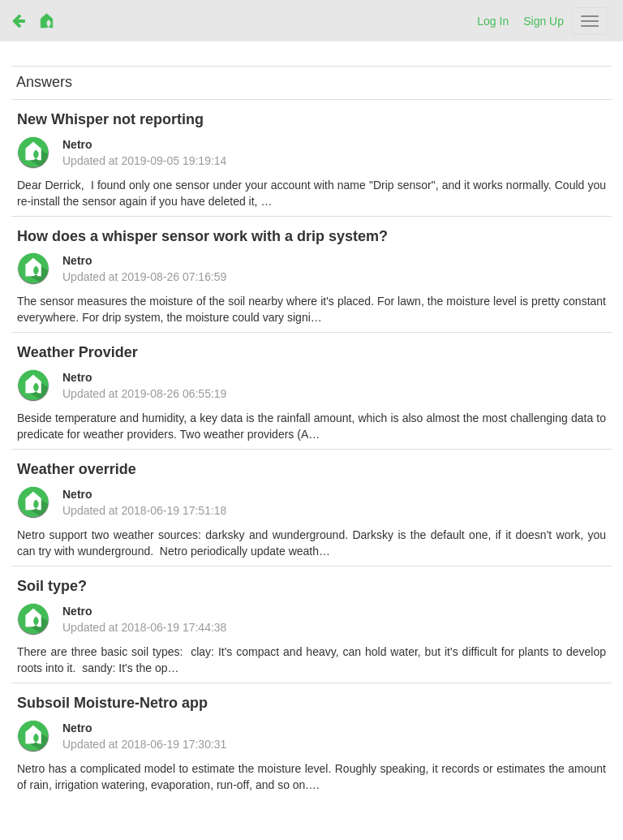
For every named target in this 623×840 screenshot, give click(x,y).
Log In (493, 21)
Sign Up (544, 21)
